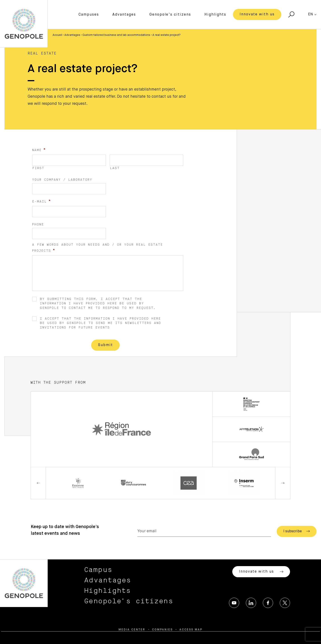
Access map (191, 630)
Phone (38, 225)
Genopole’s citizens (170, 15)
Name (39, 150)
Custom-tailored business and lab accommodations (116, 35)
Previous (38, 483)
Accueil (57, 35)
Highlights (215, 15)
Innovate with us (257, 14)
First (38, 168)
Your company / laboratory (62, 180)
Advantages (124, 15)
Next (283, 483)
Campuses (89, 15)
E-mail (42, 201)
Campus (98, 570)
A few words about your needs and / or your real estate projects (98, 248)
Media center (132, 630)
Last (115, 168)
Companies (162, 630)
